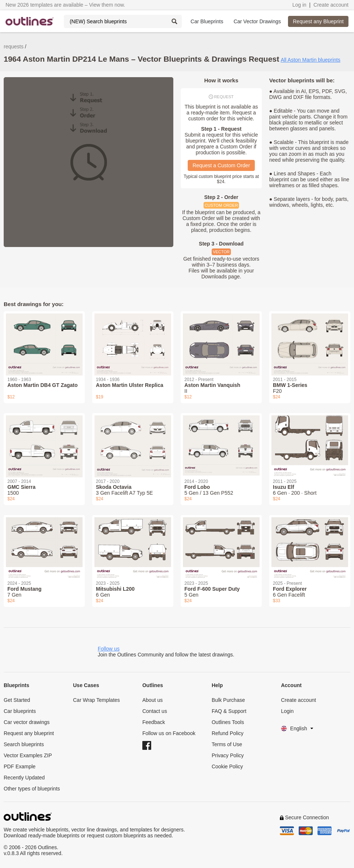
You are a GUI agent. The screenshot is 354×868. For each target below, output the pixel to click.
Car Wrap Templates (96, 700)
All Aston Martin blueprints (310, 60)
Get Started (17, 700)
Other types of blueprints (32, 789)
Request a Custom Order (221, 165)
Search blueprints (24, 744)
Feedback (154, 722)
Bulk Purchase (228, 700)
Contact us (155, 711)
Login (287, 711)
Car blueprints (20, 711)
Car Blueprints (207, 21)
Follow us (109, 649)
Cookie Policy (227, 766)
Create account (331, 5)
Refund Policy (228, 733)
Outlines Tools (228, 722)
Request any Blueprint (318, 21)
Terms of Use (227, 744)
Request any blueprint (29, 733)
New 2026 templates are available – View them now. (65, 5)
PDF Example (20, 766)
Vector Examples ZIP (28, 755)
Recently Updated (24, 778)
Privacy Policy (228, 755)
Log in (299, 5)
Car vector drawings (27, 722)
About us (152, 700)
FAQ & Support (229, 711)
